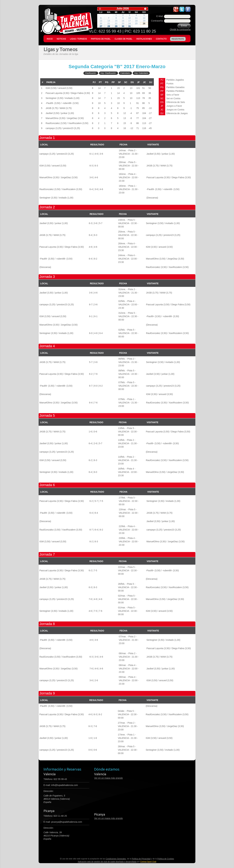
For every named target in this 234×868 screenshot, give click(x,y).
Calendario (125, 73)
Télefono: (55, 779)
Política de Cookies (166, 859)
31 (129, 26)
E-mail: (61, 785)
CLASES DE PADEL (123, 39)
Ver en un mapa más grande (108, 778)
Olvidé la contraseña (180, 29)
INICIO (50, 39)
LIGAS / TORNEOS (78, 39)
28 (109, 26)
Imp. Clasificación (108, 73)
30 (123, 26)
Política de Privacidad (141, 859)
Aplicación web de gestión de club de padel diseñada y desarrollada (107, 862)
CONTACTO (161, 39)
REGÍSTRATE (178, 39)
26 (144, 24)
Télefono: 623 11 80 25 (55, 816)
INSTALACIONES (144, 39)
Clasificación (90, 73)
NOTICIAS (61, 39)
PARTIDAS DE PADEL (101, 39)
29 (116, 26)
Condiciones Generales (116, 859)
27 (101, 26)
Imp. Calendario (141, 73)
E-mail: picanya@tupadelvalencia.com (63, 822)
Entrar (184, 26)
